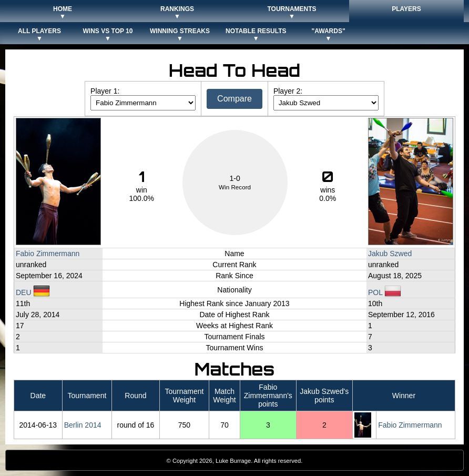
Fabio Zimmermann (48, 254)
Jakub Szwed (390, 254)
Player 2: (288, 91)
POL (385, 292)
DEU (33, 292)
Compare (234, 99)
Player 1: (105, 91)
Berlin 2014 (83, 425)
